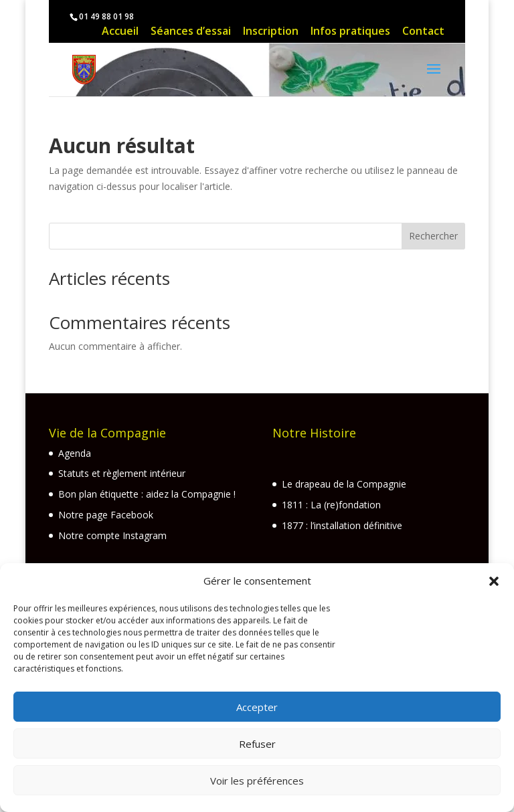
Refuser (257, 744)
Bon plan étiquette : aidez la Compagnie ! (147, 494)
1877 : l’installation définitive (342, 525)
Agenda (75, 453)
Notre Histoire (314, 433)
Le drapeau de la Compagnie (344, 484)
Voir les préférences (257, 781)
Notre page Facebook (106, 515)
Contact (423, 32)
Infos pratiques (350, 32)
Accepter (257, 707)
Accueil (120, 32)
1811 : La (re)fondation (331, 505)
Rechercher (433, 236)
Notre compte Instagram (112, 535)
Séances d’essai (191, 32)
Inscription (271, 32)
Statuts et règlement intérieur (122, 473)
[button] (494, 581)
